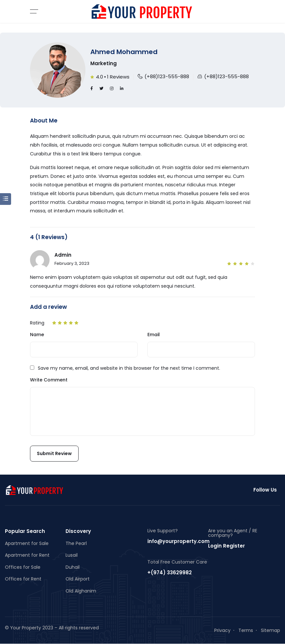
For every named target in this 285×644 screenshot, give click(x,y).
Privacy (222, 630)
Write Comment (49, 380)
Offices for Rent (23, 579)
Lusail (72, 555)
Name (37, 335)
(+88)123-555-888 (167, 76)
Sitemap (270, 630)
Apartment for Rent (27, 555)
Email (154, 335)
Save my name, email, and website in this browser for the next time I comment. (129, 368)
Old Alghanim (81, 591)
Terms (246, 630)
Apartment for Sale (27, 543)
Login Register (226, 546)
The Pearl (76, 543)
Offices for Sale (23, 567)
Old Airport (78, 579)
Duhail (73, 567)
